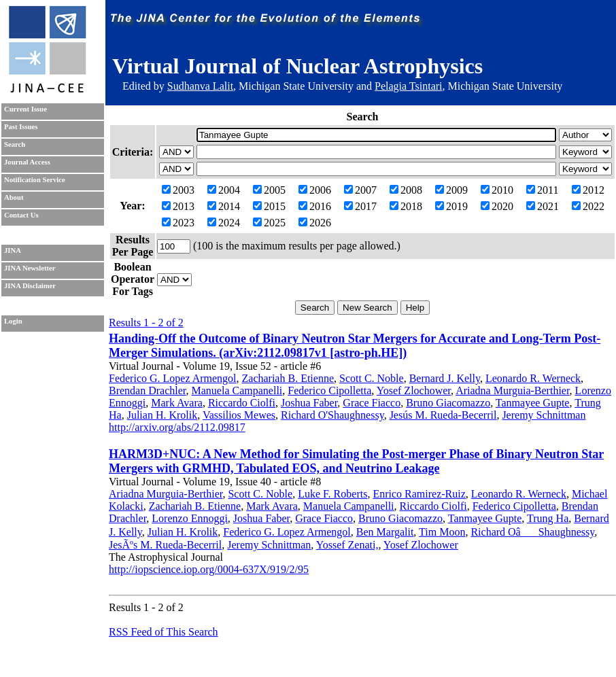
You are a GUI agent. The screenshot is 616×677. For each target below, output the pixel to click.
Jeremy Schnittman (544, 415)
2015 (269, 206)
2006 (315, 190)
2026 (315, 223)
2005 (269, 190)
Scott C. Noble (372, 378)
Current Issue (25, 109)
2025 (269, 223)
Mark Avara (177, 403)
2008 (406, 190)
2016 (315, 206)
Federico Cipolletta (329, 390)
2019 (451, 206)
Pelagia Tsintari (408, 86)
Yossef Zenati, (347, 545)
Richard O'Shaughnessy (332, 415)
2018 (406, 206)
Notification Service (35, 180)
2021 (543, 206)
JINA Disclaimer (30, 286)
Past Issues (21, 127)
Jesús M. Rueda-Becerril (443, 415)
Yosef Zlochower (414, 390)
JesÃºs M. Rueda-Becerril (165, 545)
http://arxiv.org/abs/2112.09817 (177, 427)
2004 (224, 190)
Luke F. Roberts (332, 494)
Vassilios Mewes (239, 415)
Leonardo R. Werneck (533, 378)
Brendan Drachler (148, 390)
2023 (178, 223)
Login (13, 321)
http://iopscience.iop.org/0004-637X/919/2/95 (209, 569)
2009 (451, 190)
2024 (224, 223)
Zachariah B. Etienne (288, 378)
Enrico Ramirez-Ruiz (419, 494)
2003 (178, 190)
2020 (497, 206)
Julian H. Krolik (162, 415)
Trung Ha (548, 518)
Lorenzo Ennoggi (190, 518)
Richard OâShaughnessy (532, 532)
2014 (224, 206)
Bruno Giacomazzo (448, 403)
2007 (360, 190)
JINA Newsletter (30, 268)
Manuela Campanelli (237, 390)
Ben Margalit (385, 532)
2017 (360, 206)
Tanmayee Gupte (533, 403)
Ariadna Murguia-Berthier (512, 390)
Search (15, 144)
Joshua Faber (309, 403)
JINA (13, 250)
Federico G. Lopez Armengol (173, 378)
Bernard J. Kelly (445, 378)
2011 (542, 190)
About (14, 197)
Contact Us (21, 215)
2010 (497, 190)
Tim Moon (442, 532)
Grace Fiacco (372, 403)
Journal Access (27, 162)
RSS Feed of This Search (164, 632)
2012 (588, 190)
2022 (588, 206)
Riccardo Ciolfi (242, 403)
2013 (178, 206)
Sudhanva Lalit (200, 86)
